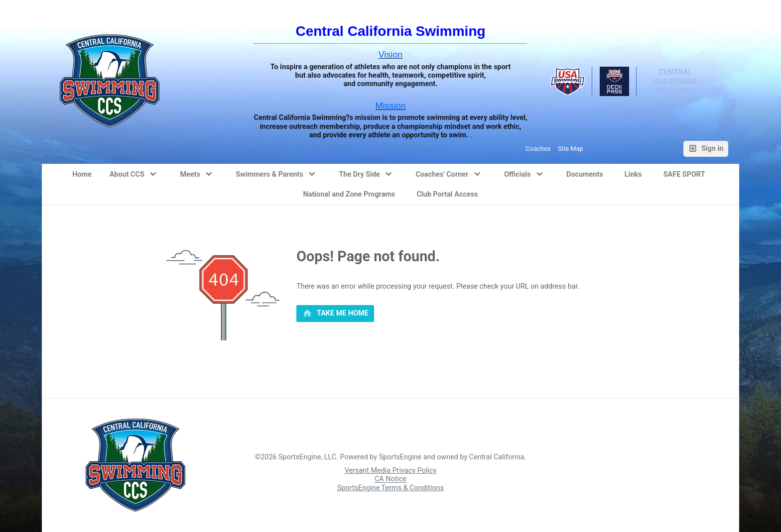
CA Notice (390, 479)
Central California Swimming (676, 81)
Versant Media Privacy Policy (391, 471)
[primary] (335, 314)
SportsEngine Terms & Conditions (390, 488)
